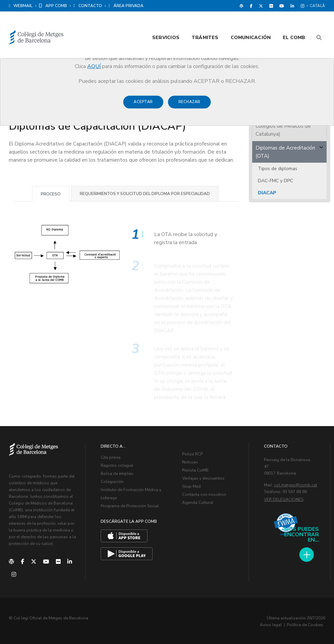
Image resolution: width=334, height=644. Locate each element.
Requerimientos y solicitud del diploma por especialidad (145, 193)
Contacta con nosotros (204, 493)
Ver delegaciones (284, 498)
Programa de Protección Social (130, 505)
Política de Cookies (305, 624)
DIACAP (267, 192)
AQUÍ (94, 66)
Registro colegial (117, 464)
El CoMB (286, 24)
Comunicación (243, 24)
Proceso (51, 193)
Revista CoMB (195, 469)
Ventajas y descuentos (203, 477)
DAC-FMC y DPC (275, 180)
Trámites (197, 24)
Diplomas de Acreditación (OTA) (285, 151)
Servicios (158, 24)
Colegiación (112, 481)
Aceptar (143, 105)
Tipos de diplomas (278, 168)
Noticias (190, 461)
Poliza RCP (192, 453)
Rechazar (189, 105)
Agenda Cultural (198, 502)
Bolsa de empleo (117, 473)
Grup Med (191, 485)
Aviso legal (271, 624)
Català (318, 6)
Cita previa (111, 456)
